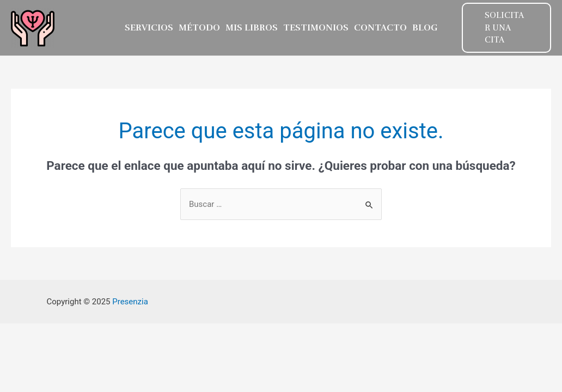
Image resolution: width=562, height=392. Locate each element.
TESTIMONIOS (316, 28)
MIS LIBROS (252, 28)
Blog (425, 28)
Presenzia (130, 302)
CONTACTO (380, 28)
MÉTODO (199, 28)
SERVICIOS (149, 28)
